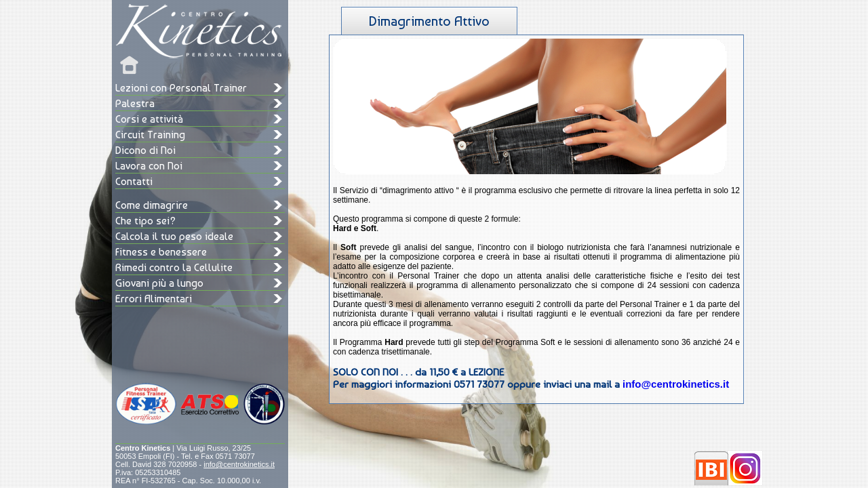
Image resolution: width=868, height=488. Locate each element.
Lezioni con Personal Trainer (181, 88)
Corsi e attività (149, 119)
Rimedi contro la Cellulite (174, 267)
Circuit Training (150, 135)
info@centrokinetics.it (239, 464)
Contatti (134, 181)
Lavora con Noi (149, 166)
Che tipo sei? (145, 221)
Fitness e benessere (161, 252)
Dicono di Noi (145, 150)
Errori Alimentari (154, 299)
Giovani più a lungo (159, 283)
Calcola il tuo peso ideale (174, 236)
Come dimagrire (152, 205)
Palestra (135, 103)
